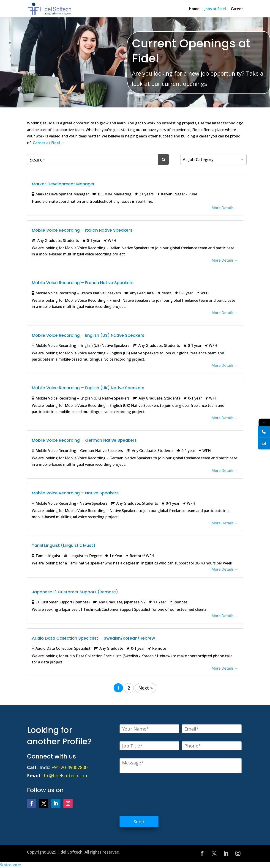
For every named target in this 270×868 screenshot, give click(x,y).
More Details (225, 208)
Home (194, 9)
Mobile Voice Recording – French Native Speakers (83, 283)
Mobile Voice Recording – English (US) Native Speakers (88, 335)
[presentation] (154, 791)
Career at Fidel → (49, 143)
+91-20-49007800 (70, 767)
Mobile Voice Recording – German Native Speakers (84, 440)
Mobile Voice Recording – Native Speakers (75, 493)
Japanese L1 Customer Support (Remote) (75, 592)
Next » (146, 688)
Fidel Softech (70, 852)
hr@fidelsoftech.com (66, 776)
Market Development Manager (63, 184)
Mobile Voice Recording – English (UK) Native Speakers (88, 388)
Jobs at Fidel (215, 9)
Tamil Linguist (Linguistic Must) (64, 545)
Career (237, 9)
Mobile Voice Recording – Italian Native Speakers (82, 230)
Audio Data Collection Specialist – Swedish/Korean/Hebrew (93, 638)
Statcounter (11, 865)
